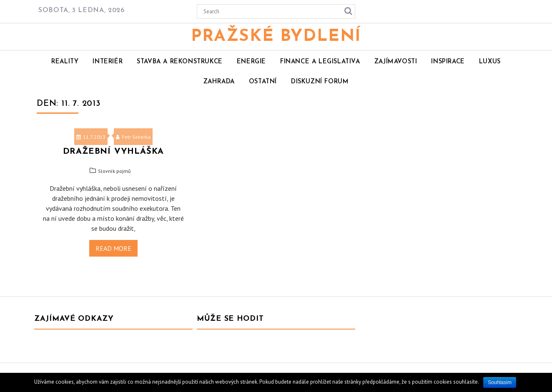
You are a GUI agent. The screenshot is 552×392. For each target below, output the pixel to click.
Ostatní (263, 82)
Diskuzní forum (320, 82)
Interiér (108, 62)
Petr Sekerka (133, 137)
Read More (113, 248)
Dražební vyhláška (114, 152)
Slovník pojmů (114, 171)
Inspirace (448, 62)
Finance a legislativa (320, 62)
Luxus (490, 62)
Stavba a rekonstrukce (180, 62)
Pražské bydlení (276, 37)
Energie (251, 62)
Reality (65, 62)
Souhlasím (500, 382)
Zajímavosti (396, 62)
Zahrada (219, 82)
